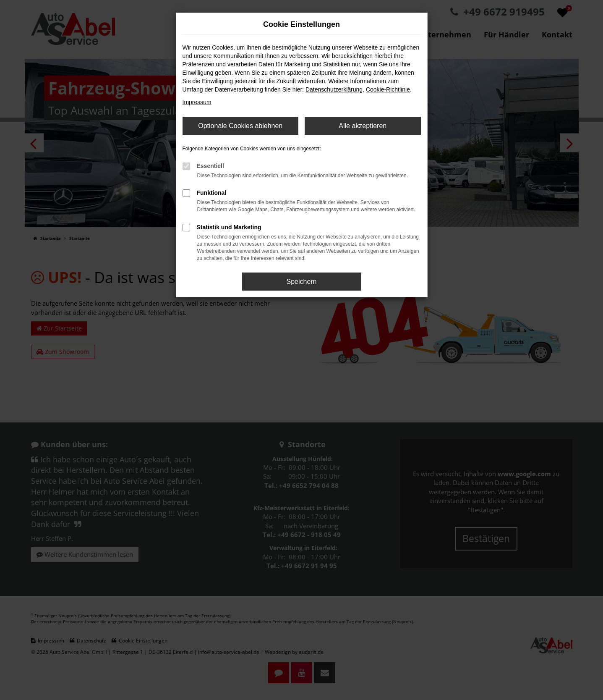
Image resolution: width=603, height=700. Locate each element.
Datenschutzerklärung (334, 89)
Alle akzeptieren (363, 126)
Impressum (197, 102)
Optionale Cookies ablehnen (240, 126)
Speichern (301, 282)
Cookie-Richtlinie (388, 89)
